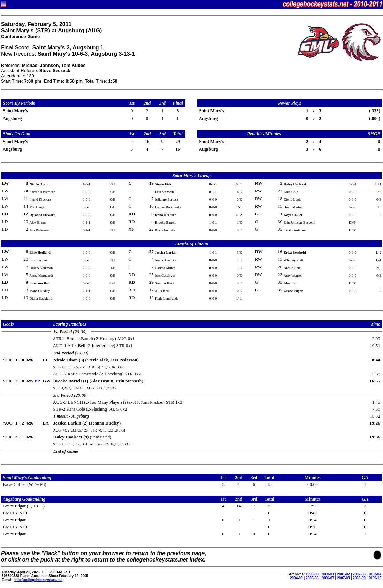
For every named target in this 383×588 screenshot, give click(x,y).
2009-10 (375, 578)
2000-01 (328, 574)
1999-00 (312, 574)
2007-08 (343, 578)
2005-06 (312, 578)
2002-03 (359, 574)
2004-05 (296, 578)
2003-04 (375, 574)
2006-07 (328, 578)
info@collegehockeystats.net (38, 580)
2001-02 (343, 574)
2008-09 (359, 578)
